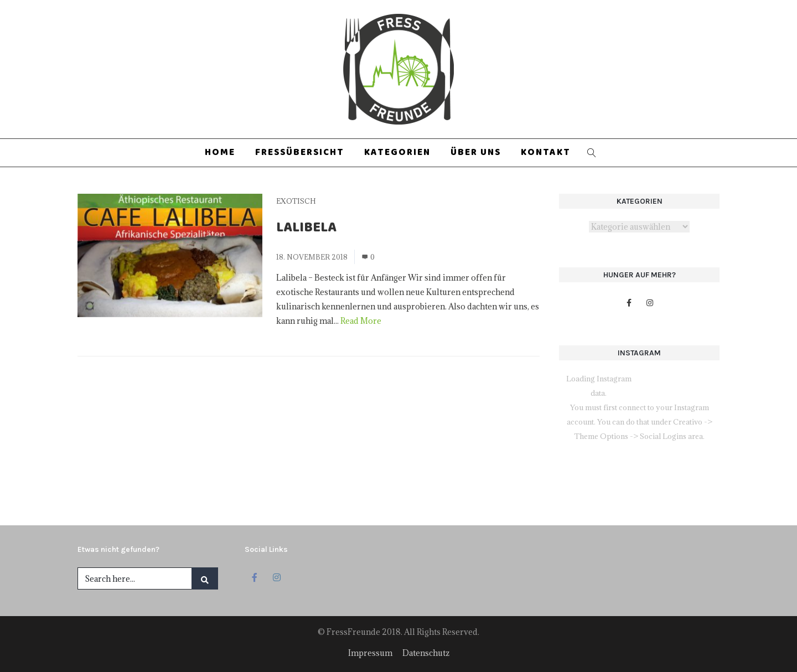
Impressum (370, 653)
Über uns (476, 153)
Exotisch (296, 201)
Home (220, 153)
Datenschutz (426, 653)
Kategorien (397, 153)
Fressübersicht (300, 153)
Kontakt (546, 153)
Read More (361, 321)
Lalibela (306, 229)
